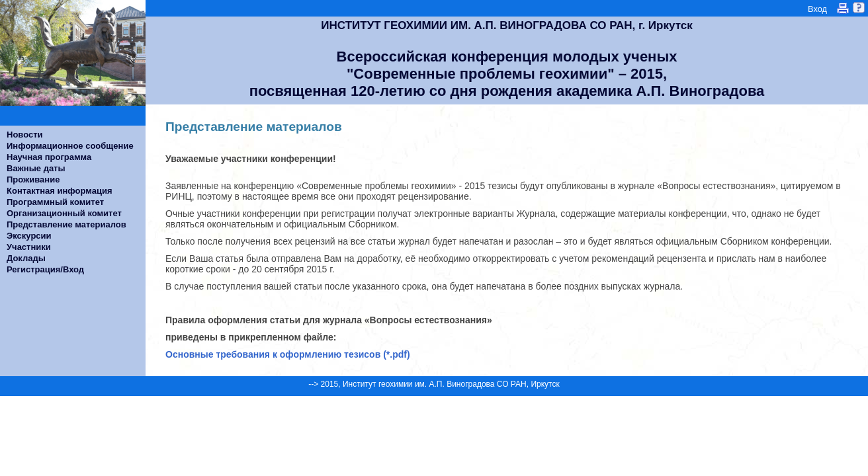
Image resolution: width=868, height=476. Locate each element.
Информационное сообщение (70, 146)
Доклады (26, 258)
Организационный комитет (64, 213)
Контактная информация (59, 191)
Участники (29, 247)
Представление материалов (66, 224)
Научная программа (49, 157)
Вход (817, 9)
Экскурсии (29, 236)
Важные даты (36, 168)
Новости (25, 135)
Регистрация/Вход (45, 269)
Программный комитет (55, 202)
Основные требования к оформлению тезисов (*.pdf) (288, 354)
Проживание (33, 179)
